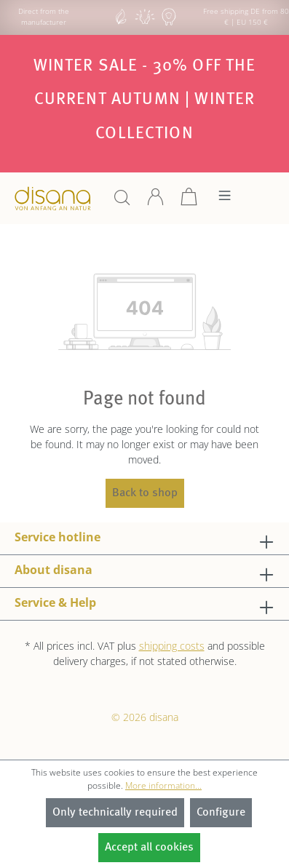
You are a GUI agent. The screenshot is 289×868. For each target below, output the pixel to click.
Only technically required (115, 813)
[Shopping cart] (189, 202)
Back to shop (145, 493)
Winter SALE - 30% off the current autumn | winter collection (145, 100)
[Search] (122, 202)
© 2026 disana (145, 717)
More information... (163, 785)
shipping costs (172, 646)
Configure (221, 813)
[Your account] (156, 202)
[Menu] (225, 199)
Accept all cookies (149, 848)
